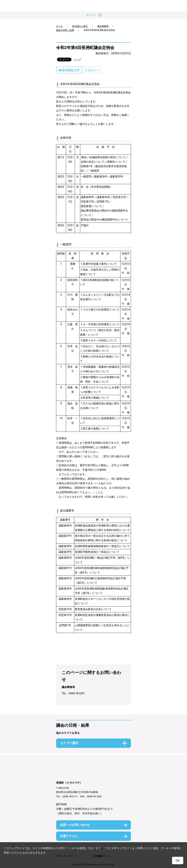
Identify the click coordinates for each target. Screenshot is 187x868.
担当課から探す (80, 26)
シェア (77, 60)
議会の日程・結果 (65, 30)
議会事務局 (103, 26)
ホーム (59, 26)
